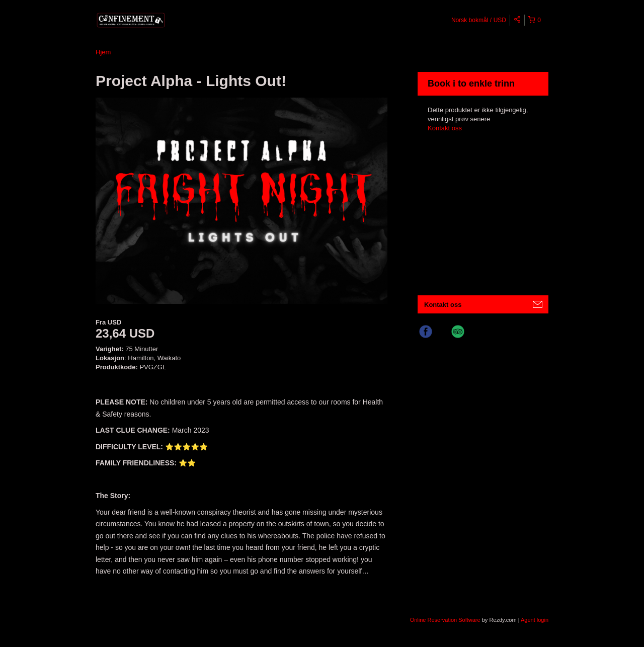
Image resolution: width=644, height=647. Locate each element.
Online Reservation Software (445, 620)
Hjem (103, 52)
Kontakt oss (445, 128)
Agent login (535, 620)
